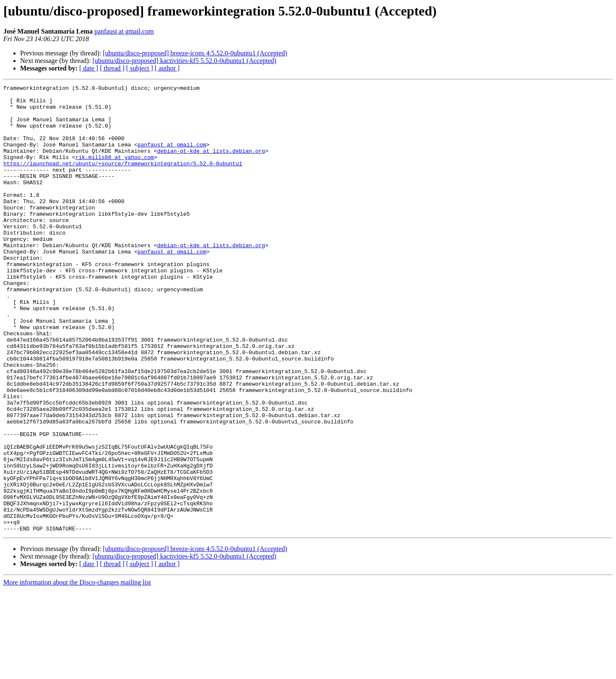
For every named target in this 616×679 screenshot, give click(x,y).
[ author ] (167, 68)
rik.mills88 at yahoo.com (115, 172)
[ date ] (89, 68)
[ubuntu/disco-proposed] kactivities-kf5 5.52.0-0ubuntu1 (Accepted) (184, 61)
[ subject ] (140, 68)
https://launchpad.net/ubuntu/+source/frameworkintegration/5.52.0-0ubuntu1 (123, 180)
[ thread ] (112, 68)
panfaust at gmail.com (124, 31)
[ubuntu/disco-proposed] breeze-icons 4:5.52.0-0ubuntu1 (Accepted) (195, 53)
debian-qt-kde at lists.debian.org (211, 165)
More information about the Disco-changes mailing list (77, 672)
